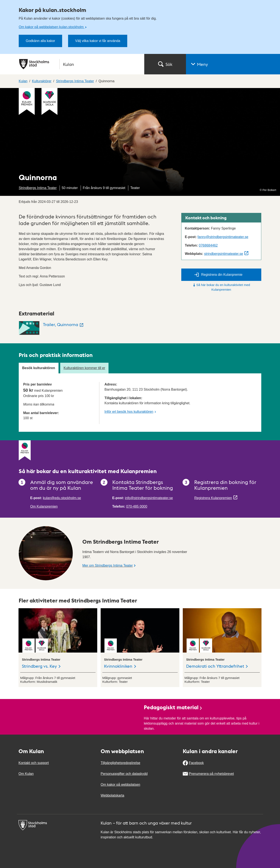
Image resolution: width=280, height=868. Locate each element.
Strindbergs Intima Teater (38, 188)
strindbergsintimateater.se (224, 254)
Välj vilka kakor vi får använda (98, 41)
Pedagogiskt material (173, 707)
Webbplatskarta (112, 795)
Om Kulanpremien (44, 506)
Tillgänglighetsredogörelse (120, 763)
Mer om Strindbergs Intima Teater (108, 565)
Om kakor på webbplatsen (120, 785)
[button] (233, 64)
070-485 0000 (137, 506)
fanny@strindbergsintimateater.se (223, 237)
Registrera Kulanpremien (213, 498)
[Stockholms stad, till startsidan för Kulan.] (79, 64)
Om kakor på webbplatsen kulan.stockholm (52, 27)
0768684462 (208, 245)
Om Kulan (26, 774)
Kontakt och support (34, 763)
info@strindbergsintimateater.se (149, 498)
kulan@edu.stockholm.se (62, 498)
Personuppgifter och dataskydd (124, 774)
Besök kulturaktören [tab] (39, 368)
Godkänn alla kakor (40, 41)
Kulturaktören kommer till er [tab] (84, 368)
